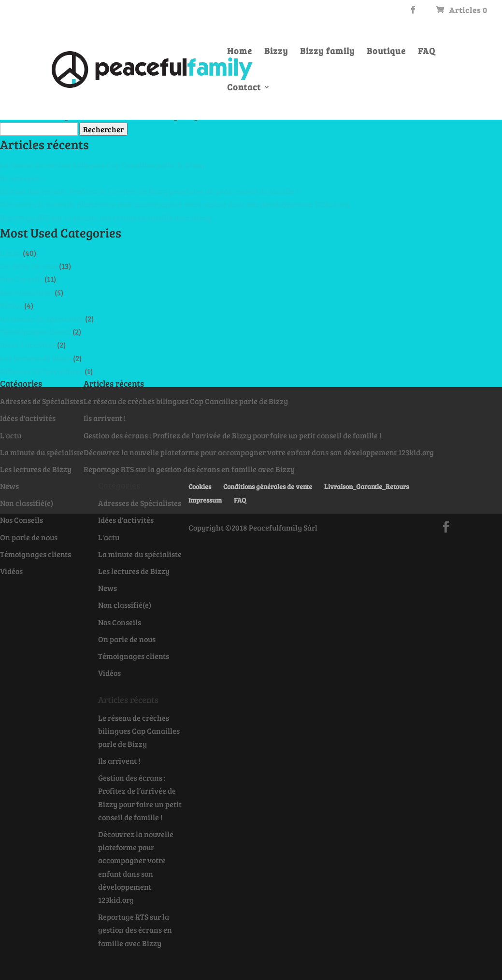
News (9, 486)
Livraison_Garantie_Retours (366, 486)
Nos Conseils (22, 279)
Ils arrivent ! (21, 178)
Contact (244, 90)
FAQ (427, 53)
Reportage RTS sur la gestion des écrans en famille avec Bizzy (106, 217)
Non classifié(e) (27, 292)
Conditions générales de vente (268, 486)
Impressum (205, 500)
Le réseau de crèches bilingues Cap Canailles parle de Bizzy (102, 165)
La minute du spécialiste (42, 318)
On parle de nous (29, 266)
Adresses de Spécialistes (42, 371)
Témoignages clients (36, 331)
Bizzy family (327, 53)
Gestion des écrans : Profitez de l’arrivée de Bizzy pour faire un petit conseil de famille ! (149, 191)
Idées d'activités (28, 344)
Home (240, 53)
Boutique (386, 53)
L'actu (11, 253)
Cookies (200, 486)
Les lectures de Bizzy (36, 358)
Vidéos (11, 305)
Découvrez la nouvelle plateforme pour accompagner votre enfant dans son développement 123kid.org (175, 204)
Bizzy (276, 53)
